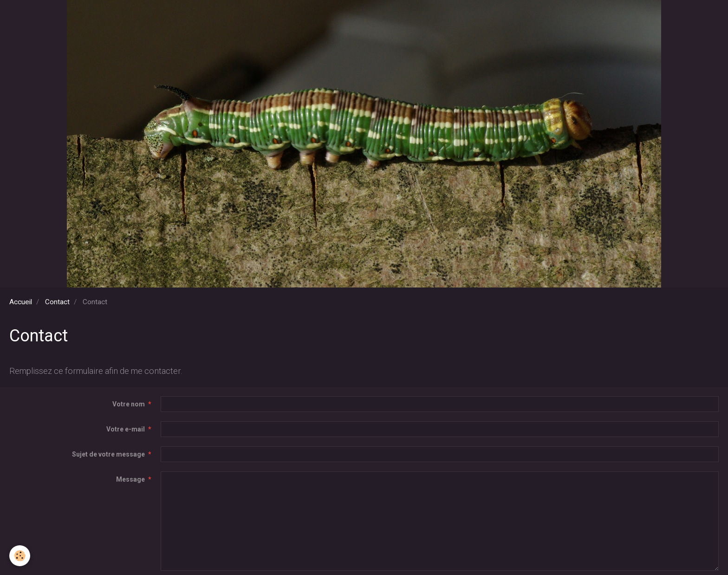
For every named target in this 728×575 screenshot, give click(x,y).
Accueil (21, 302)
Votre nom (129, 404)
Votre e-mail (126, 429)
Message (130, 479)
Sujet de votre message (108, 454)
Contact (57, 302)
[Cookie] (20, 556)
